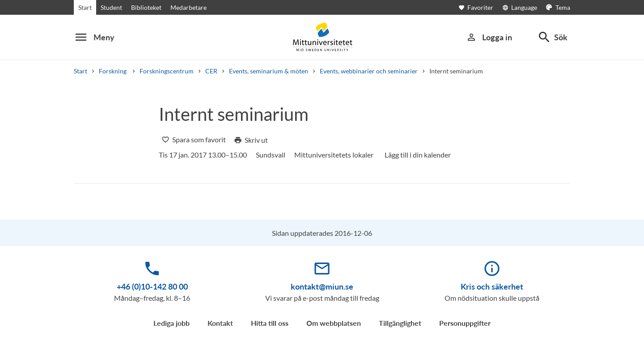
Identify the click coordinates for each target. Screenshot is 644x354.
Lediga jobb (172, 323)
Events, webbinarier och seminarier (369, 71)
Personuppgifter (465, 323)
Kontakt (220, 323)
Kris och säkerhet (492, 286)
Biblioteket (146, 7)
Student (111, 7)
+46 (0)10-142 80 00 (152, 286)
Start (85, 7)
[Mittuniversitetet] (322, 37)
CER (211, 71)
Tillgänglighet (400, 323)
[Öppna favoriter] (480, 7)
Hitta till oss (270, 323)
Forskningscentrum (167, 71)
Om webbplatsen (334, 323)
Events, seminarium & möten (269, 71)
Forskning (113, 71)
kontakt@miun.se (322, 286)
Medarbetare (189, 7)
